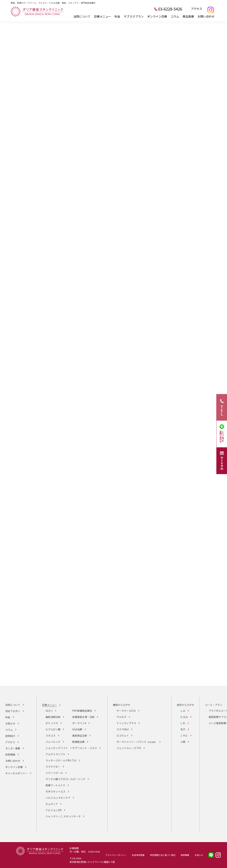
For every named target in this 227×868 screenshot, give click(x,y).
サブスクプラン (134, 16)
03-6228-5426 (170, 9)
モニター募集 (13, 748)
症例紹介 (10, 736)
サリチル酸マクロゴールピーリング (65, 779)
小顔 (183, 742)
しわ (183, 723)
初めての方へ (13, 711)
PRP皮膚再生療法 (82, 711)
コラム (175, 16)
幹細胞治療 (78, 742)
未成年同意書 (138, 855)
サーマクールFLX (126, 711)
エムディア (52, 804)
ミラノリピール (54, 773)
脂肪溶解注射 (53, 717)
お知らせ (10, 723)
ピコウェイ (123, 735)
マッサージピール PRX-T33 (61, 760)
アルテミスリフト (56, 754)
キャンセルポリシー (16, 773)
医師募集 (185, 855)
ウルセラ (121, 717)
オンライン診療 (157, 16)
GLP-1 (49, 711)
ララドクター (53, 767)
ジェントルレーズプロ (129, 748)
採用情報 (10, 755)
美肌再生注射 (80, 735)
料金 (117, 16)
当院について (82, 16)
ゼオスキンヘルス (56, 791)
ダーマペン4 (79, 723)
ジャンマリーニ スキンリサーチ (63, 816)
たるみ (184, 717)
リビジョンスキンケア (58, 798)
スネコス (51, 735)
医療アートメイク (55, 785)
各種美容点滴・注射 (83, 717)
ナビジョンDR (54, 810)
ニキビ (184, 735)
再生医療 (188, 16)
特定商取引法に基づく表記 (163, 855)
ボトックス (52, 723)
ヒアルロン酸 (53, 729)
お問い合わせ (206, 16)
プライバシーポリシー (116, 855)
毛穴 (183, 729)
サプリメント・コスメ (85, 748)
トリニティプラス (126, 723)
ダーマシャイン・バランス (137, 742)
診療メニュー (103, 16)
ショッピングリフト (57, 748)
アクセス (197, 9)
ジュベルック (53, 742)
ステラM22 (123, 729)
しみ (183, 711)
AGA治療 (77, 729)
